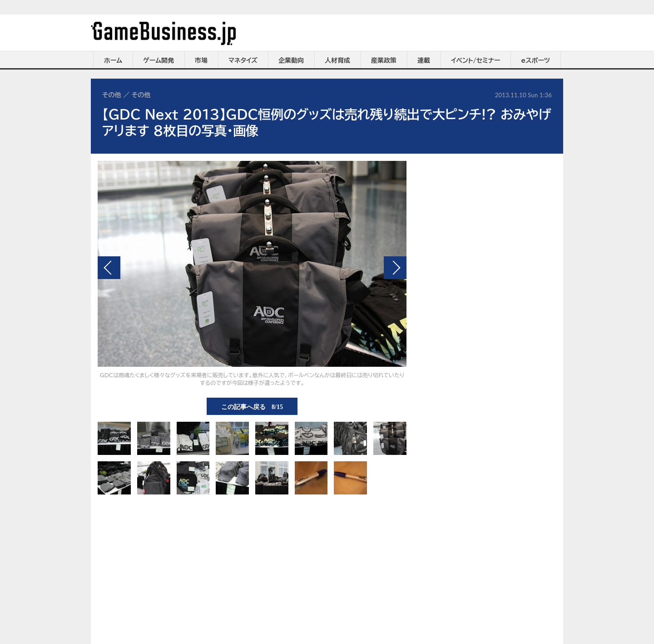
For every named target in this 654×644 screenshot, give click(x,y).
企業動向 (291, 60)
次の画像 (395, 268)
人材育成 (337, 60)
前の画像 (109, 268)
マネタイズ (243, 60)
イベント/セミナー (476, 60)
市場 (201, 60)
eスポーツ (536, 60)
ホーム (113, 60)
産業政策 (384, 60)
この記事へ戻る (252, 406)
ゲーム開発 (159, 60)
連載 (424, 60)
